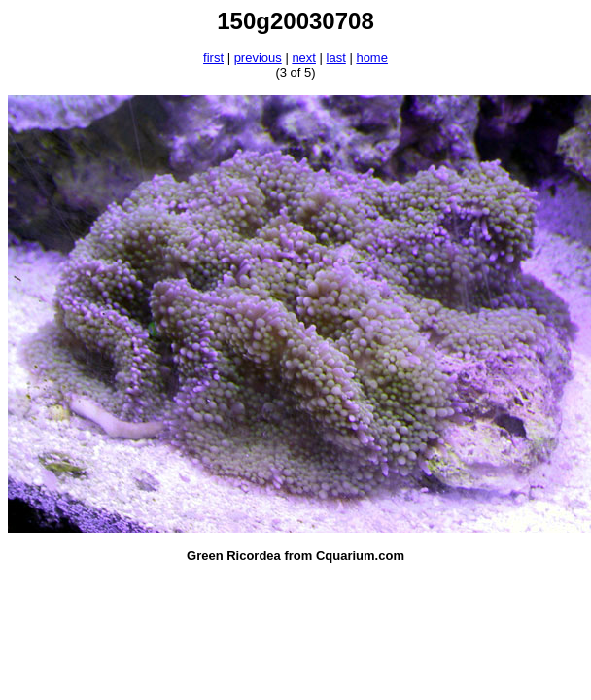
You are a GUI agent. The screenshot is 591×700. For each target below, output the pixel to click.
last (336, 58)
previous (258, 58)
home (372, 58)
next (304, 58)
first (213, 58)
